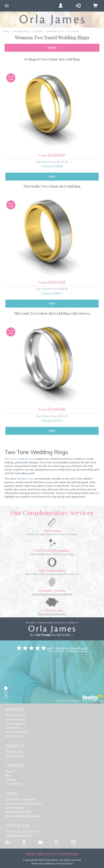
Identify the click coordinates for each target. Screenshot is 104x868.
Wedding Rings (21, 31)
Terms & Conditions (43, 863)
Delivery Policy (15, 752)
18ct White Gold (55, 31)
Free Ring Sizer (15, 719)
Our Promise (13, 784)
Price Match (13, 728)
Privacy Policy (65, 863)
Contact (11, 780)
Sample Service (15, 715)
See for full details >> (52, 635)
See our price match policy (52, 614)
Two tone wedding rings (19, 459)
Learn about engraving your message (52, 594)
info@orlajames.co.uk (19, 836)
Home (6, 31)
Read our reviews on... (68, 700)
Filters (52, 48)
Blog (8, 775)
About (9, 771)
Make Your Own (16, 736)
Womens (38, 31)
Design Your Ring (16, 732)
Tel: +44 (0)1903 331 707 (23, 832)
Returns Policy (15, 756)
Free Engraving (15, 723)
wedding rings (25, 479)
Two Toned (73, 31)
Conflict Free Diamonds (20, 799)
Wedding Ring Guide (19, 812)
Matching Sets (15, 808)
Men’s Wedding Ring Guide (23, 816)
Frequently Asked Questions (24, 803)
